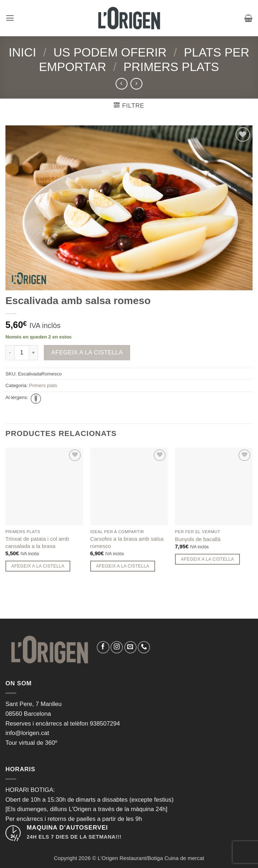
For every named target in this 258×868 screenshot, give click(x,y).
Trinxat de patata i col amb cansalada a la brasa (37, 542)
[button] (10, 18)
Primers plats (171, 67)
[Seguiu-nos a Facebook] (103, 647)
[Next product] (121, 84)
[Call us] (144, 647)
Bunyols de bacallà (198, 539)
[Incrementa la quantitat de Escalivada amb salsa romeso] (34, 353)
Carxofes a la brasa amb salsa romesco (127, 542)
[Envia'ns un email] (130, 647)
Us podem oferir (110, 52)
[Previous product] (136, 84)
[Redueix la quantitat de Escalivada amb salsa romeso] (10, 353)
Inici (22, 52)
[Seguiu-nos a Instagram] (117, 647)
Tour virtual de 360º (31, 743)
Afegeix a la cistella (87, 352)
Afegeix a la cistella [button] (38, 566)
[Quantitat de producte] (22, 353)
